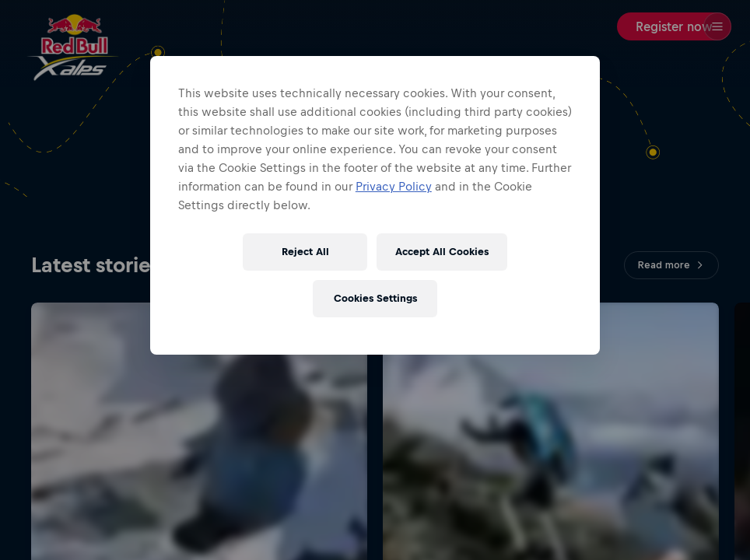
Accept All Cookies (442, 252)
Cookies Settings (375, 298)
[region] (375, 205)
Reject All (305, 252)
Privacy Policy (394, 186)
